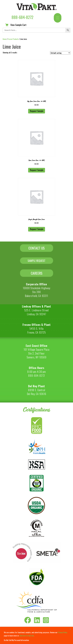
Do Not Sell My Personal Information (16, 640)
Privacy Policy (62, 632)
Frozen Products (13, 39)
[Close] (70, 629)
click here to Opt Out (27, 636)
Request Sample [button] (37, 111)
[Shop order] (60, 53)
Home (5, 39)
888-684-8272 (22, 17)
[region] (36, 635)
